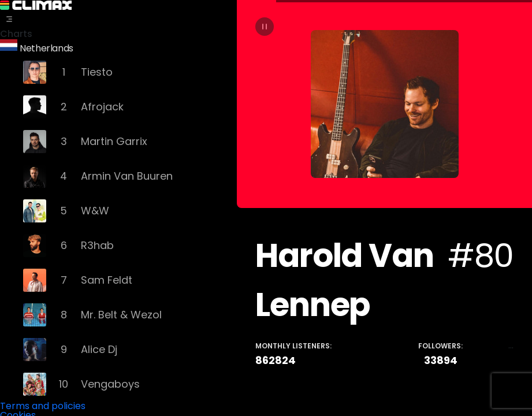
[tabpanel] (384, 208)
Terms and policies (43, 404)
